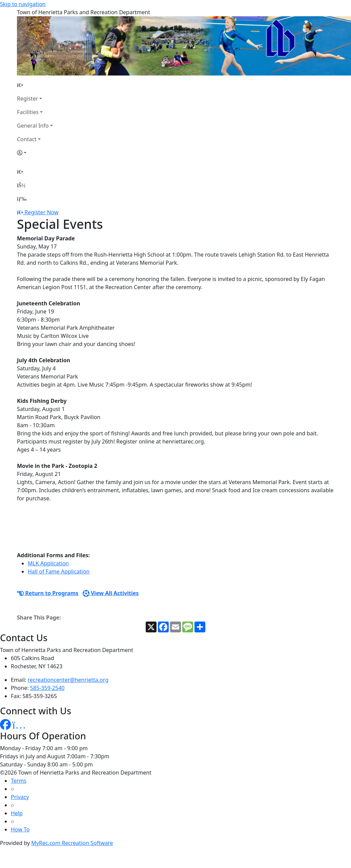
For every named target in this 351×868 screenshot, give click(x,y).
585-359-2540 (47, 688)
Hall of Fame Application (59, 571)
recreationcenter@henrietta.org (68, 680)
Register (27, 99)
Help (17, 813)
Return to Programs (48, 593)
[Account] (35, 153)
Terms (19, 781)
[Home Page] (35, 85)
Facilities (28, 112)
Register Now (41, 212)
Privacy (20, 797)
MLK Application (48, 563)
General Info (33, 126)
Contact (27, 139)
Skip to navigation (23, 4)
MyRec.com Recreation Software (72, 843)
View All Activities (111, 593)
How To (20, 829)
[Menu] (22, 199)
